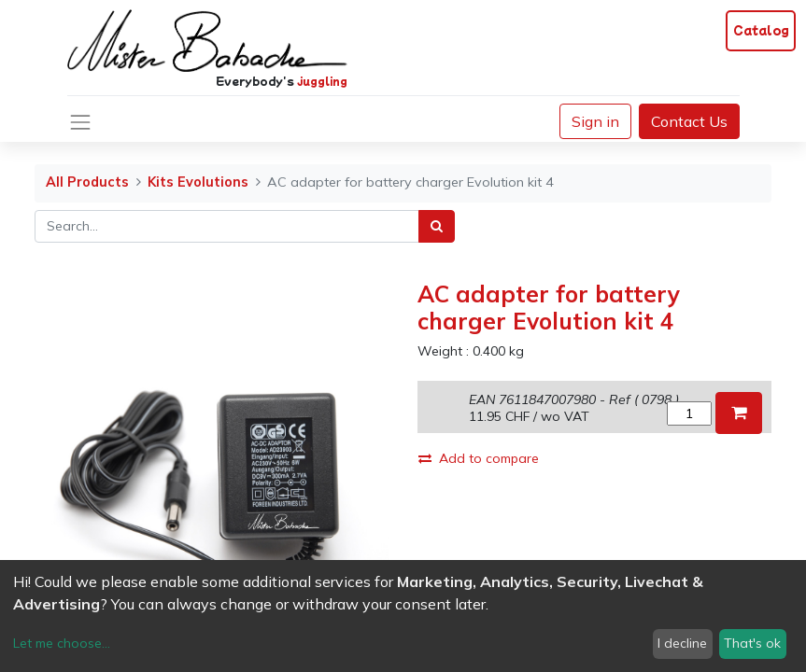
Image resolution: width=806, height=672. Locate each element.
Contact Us (689, 121)
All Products (87, 182)
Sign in (595, 121)
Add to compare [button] (479, 458)
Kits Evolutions (198, 182)
